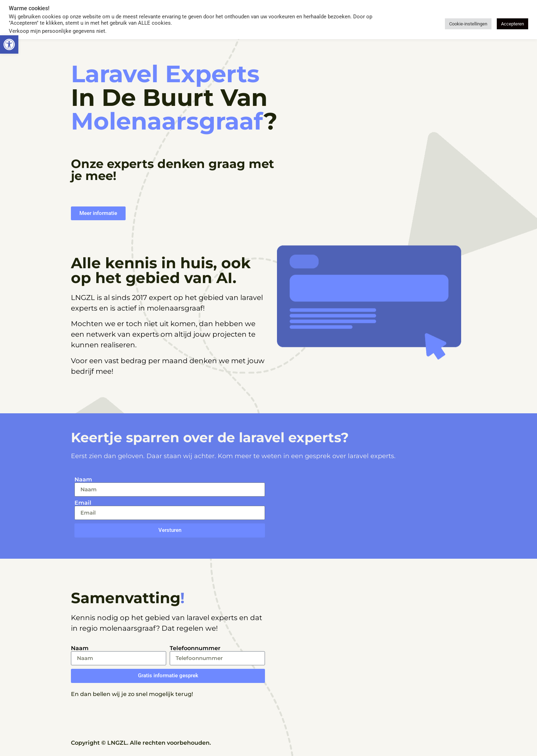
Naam (83, 480)
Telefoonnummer (195, 648)
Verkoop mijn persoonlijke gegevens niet (57, 31)
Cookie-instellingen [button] (468, 24)
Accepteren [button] (512, 24)
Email (83, 503)
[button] (9, 44)
